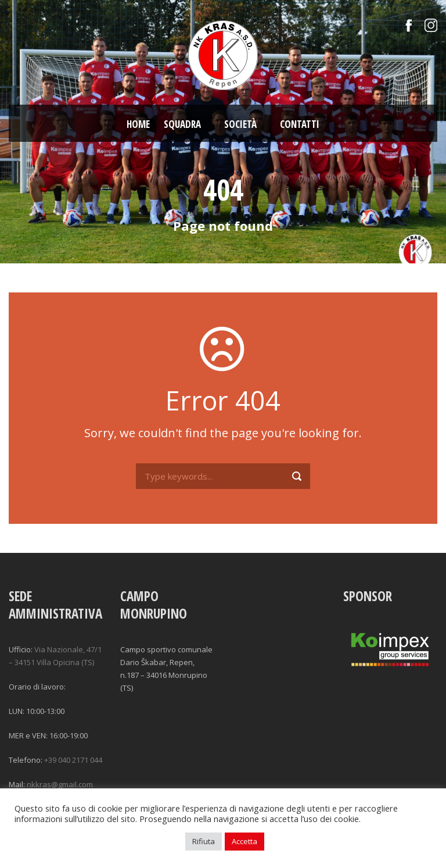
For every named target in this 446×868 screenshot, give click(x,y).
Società (240, 124)
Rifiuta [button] (204, 841)
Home (138, 124)
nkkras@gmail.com (60, 784)
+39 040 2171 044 (73, 760)
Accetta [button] (244, 841)
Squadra (182, 124)
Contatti (300, 124)
